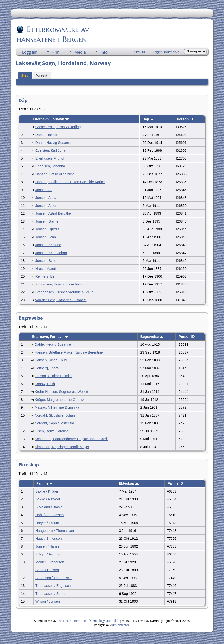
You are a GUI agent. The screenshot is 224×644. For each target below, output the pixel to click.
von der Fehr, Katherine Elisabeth (61, 300)
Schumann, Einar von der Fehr (59, 284)
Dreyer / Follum (47, 523)
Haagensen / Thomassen (55, 531)
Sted (25, 75)
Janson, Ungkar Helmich (54, 376)
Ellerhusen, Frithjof (50, 158)
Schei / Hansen (47, 570)
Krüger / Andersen (49, 554)
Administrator (120, 625)
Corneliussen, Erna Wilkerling (58, 127)
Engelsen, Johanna (50, 166)
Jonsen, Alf (44, 190)
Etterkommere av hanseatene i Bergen (53, 34)
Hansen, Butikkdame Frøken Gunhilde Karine (70, 182)
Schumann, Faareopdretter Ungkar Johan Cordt (71, 439)
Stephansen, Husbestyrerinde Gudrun (64, 292)
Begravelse (152, 337)
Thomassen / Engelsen (53, 586)
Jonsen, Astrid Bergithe (53, 213)
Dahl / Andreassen (50, 515)
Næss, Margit (46, 269)
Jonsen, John (46, 237)
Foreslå (41, 75)
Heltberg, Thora (47, 368)
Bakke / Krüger (47, 491)
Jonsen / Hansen (48, 546)
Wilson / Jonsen (48, 601)
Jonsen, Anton (46, 206)
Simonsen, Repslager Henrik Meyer (62, 447)
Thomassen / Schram (52, 594)
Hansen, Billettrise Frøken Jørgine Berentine (69, 352)
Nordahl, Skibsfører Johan (55, 415)
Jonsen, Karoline (48, 245)
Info (104, 52)
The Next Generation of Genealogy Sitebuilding (89, 621)
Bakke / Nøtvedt (48, 499)
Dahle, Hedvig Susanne (54, 143)
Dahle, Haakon (47, 135)
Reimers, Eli (45, 276)
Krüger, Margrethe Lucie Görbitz (59, 400)
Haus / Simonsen (49, 539)
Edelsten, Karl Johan (51, 150)
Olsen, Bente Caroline (52, 431)
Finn (56, 52)
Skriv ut (140, 52)
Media (80, 52)
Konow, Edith (45, 384)
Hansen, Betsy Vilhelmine (55, 174)
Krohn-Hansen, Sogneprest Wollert (61, 392)
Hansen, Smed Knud (51, 360)
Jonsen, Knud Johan (51, 253)
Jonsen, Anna (46, 198)
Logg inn (30, 52)
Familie (45, 483)
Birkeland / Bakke (49, 507)
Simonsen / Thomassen (54, 578)
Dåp (148, 119)
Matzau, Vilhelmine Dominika (57, 407)
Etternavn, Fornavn (51, 119)
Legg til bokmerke (166, 52)
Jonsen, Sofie (46, 261)
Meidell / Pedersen (50, 562)
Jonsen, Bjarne (47, 221)
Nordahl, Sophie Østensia (54, 423)
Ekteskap (129, 483)
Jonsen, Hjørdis (47, 229)
